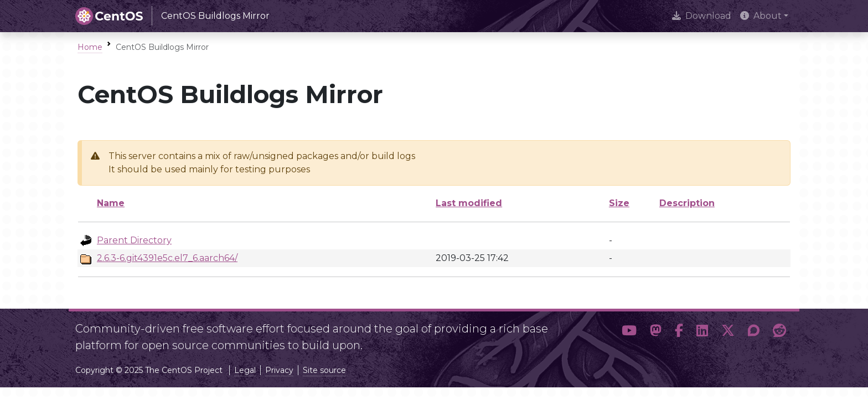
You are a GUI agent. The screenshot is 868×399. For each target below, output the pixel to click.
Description (687, 203)
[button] (629, 332)
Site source (324, 370)
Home (90, 47)
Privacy (279, 370)
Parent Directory (134, 240)
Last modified (469, 203)
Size (619, 203)
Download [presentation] (702, 16)
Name (111, 203)
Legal (245, 370)
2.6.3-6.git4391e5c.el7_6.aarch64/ (167, 258)
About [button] (761, 16)
